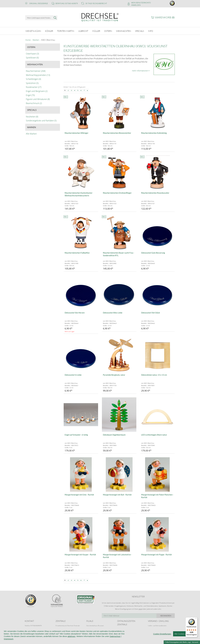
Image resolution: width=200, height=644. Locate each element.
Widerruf (81, 639)
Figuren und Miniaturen (38, 99)
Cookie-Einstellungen (120, 639)
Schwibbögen (33, 79)
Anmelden (136, 5)
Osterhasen (32, 54)
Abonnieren (166, 616)
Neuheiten (32, 117)
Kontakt (91, 639)
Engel (30, 95)
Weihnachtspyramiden (38, 75)
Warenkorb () (165, 17)
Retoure (151, 628)
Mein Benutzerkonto (141, 3)
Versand (195, 642)
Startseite (29, 639)
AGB (73, 639)
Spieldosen (32, 58)
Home (28, 40)
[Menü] (196, 619)
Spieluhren (32, 83)
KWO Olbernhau (48, 40)
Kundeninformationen (59, 639)
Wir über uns (41, 639)
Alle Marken (31, 134)
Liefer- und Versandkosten (157, 626)
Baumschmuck (34, 103)
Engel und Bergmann (37, 91)
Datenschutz (103, 639)
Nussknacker (34, 87)
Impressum (137, 639)
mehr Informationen (140, 71)
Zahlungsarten (153, 631)
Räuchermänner (36, 71)
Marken (36, 40)
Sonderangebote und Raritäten (41, 121)
